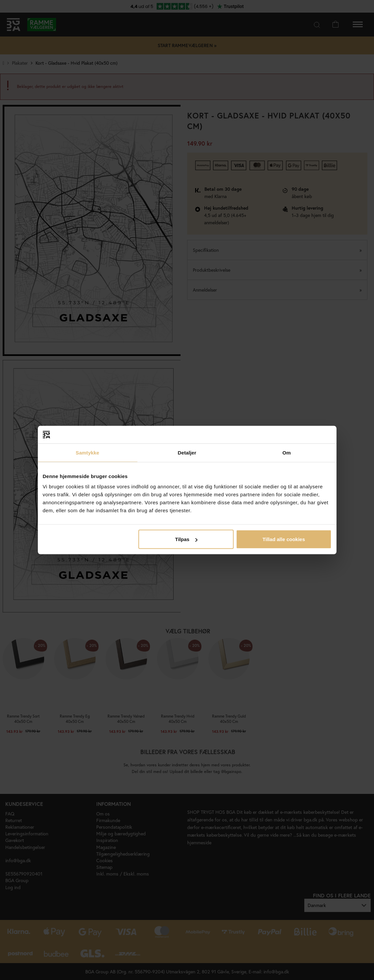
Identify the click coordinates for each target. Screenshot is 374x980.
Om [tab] (287, 452)
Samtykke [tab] (87, 452)
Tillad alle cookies (284, 539)
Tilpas (186, 539)
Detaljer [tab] (187, 452)
